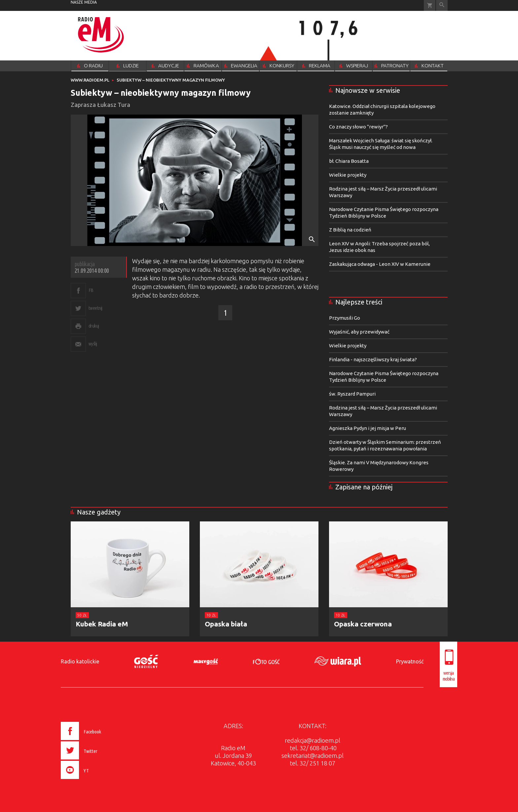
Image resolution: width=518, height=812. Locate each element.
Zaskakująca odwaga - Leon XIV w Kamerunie (380, 264)
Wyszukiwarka (442, 5)
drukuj (94, 326)
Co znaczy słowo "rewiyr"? (358, 127)
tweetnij (95, 308)
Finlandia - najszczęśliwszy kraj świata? (373, 359)
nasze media (84, 2)
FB (91, 290)
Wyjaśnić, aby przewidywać (359, 332)
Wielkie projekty (348, 175)
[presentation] (95, 780)
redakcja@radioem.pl (313, 740)
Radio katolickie (80, 661)
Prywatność (410, 661)
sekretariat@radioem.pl (313, 756)
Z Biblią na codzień (350, 230)
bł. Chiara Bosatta (349, 161)
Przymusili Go (345, 318)
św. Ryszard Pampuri (352, 394)
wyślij (93, 344)
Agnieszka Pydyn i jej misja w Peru (368, 428)
